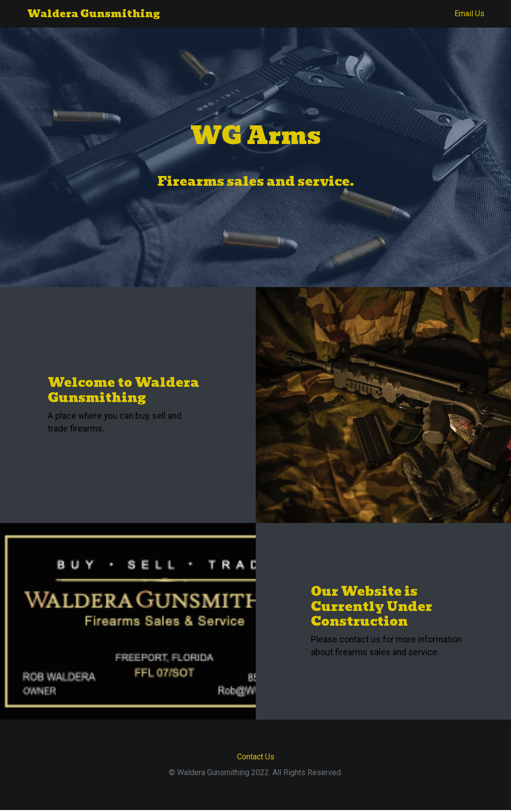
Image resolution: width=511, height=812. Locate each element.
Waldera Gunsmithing (93, 14)
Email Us (469, 14)
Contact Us (256, 757)
